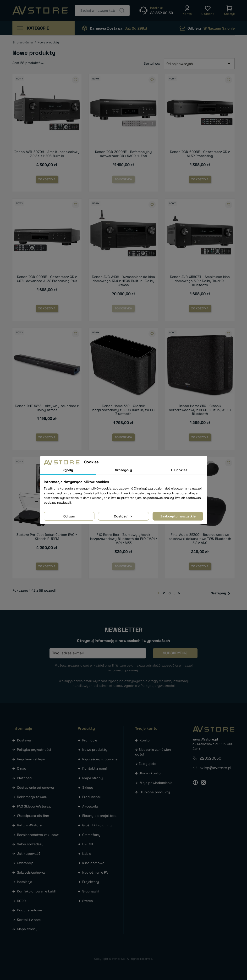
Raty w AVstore (29, 825)
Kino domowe (93, 863)
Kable (87, 854)
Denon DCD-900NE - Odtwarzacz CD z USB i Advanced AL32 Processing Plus (47, 279)
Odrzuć (69, 516)
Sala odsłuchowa (31, 872)
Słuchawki (91, 891)
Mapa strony (27, 929)
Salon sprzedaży (30, 844)
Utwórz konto (150, 773)
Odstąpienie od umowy (36, 787)
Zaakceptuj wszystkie (178, 516)
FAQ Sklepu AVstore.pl (35, 806)
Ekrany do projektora (99, 816)
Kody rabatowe (29, 910)
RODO (21, 901)
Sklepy (88, 787)
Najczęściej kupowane (100, 759)
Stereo (88, 901)
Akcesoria (90, 806)
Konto (145, 740)
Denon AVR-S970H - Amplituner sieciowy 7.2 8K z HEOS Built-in (47, 154)
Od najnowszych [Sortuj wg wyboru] (199, 64)
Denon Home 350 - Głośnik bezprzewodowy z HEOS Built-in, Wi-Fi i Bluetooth (123, 410)
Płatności (25, 778)
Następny (221, 594)
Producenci (91, 797)
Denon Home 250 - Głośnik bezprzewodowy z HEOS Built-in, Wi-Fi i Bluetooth (200, 410)
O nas (21, 768)
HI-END (88, 844)
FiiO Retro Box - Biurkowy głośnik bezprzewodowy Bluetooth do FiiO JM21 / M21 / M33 (123, 539)
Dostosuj (123, 516)
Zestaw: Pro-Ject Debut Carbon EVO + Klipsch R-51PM (47, 537)
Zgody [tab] (68, 470)
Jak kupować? (29, 854)
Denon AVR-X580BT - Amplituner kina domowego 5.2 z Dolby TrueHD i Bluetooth (200, 281)
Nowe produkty (95, 750)
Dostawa (24, 740)
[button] (187, 10)
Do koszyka (47, 179)
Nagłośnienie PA (95, 872)
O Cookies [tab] (179, 470)
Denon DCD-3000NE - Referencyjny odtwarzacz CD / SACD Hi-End (123, 154)
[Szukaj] (102, 10)
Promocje (90, 740)
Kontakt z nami (29, 920)
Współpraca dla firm (33, 816)
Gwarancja (25, 863)
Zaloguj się (147, 764)
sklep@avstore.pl (215, 768)
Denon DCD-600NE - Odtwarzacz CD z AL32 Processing (200, 154)
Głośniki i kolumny (97, 825)
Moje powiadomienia (156, 783)
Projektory (91, 882)
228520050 (210, 758)
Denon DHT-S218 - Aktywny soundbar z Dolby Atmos (47, 408)
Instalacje (25, 882)
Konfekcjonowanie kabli (36, 891)
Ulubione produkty (155, 792)
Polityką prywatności (158, 686)
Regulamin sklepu (31, 759)
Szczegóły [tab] (123, 470)
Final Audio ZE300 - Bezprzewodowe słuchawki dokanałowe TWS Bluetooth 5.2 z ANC (200, 539)
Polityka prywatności (34, 750)
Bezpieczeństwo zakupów (38, 835)
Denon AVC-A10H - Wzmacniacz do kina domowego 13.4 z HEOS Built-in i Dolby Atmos (123, 281)
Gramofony (91, 835)
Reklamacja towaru (32, 797)
